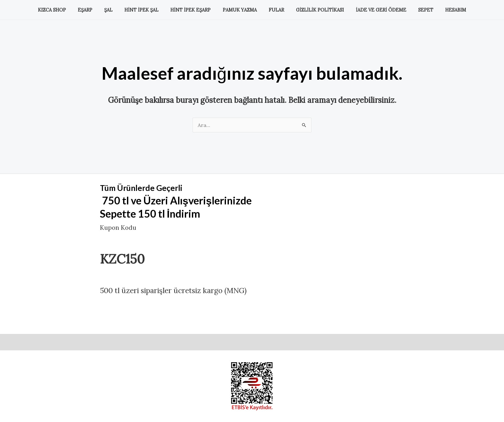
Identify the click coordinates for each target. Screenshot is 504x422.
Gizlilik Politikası (315, 10)
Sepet (415, 10)
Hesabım (442, 10)
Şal (116, 10)
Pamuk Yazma (240, 10)
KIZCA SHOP (65, 10)
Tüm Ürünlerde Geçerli (152, 187)
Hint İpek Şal (147, 10)
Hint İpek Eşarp (193, 10)
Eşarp (96, 10)
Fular (274, 10)
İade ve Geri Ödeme (373, 10)
